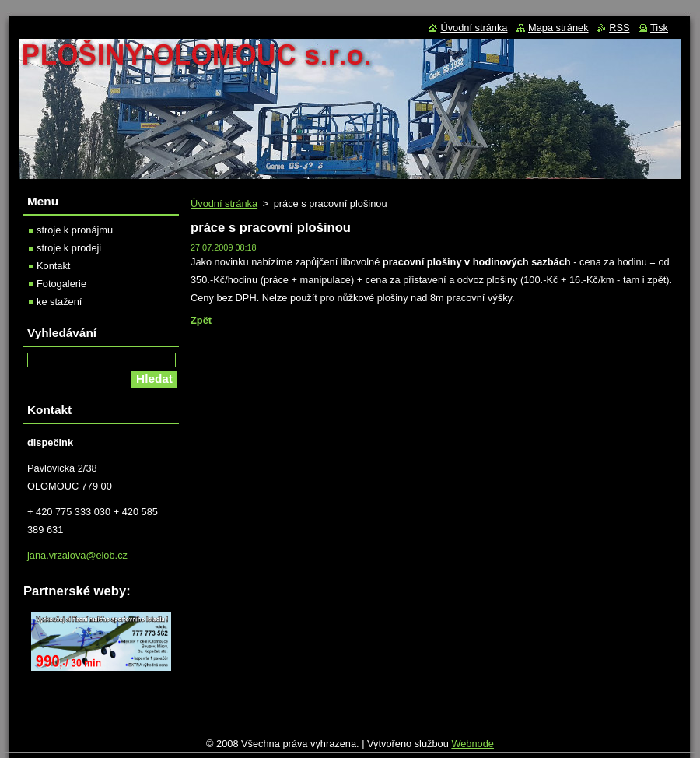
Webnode (472, 744)
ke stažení (59, 302)
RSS (619, 28)
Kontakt (53, 266)
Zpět (201, 320)
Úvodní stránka (224, 204)
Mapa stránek (558, 28)
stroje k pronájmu (75, 230)
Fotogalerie (61, 284)
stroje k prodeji (69, 248)
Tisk (659, 28)
